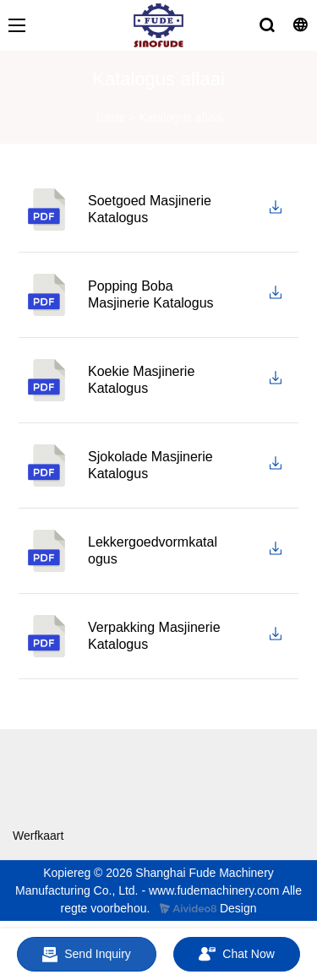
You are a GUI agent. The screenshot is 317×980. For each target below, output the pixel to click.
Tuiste (110, 117)
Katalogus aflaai (181, 117)
